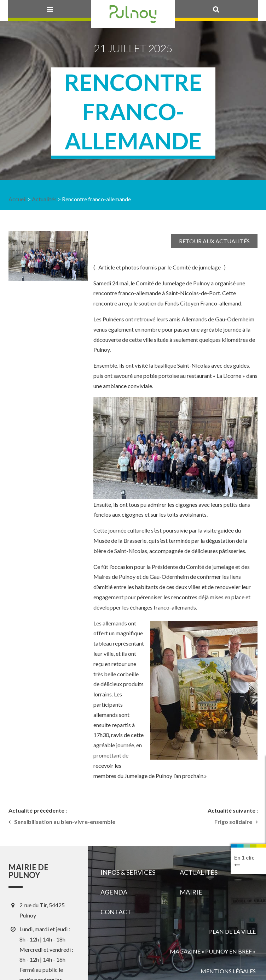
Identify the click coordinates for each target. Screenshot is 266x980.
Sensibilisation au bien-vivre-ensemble (65, 822)
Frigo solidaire (233, 822)
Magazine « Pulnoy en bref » (213, 951)
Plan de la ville (232, 931)
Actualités (44, 199)
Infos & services (128, 872)
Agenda (114, 892)
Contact (116, 912)
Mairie (191, 892)
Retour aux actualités (214, 241)
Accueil (18, 199)
